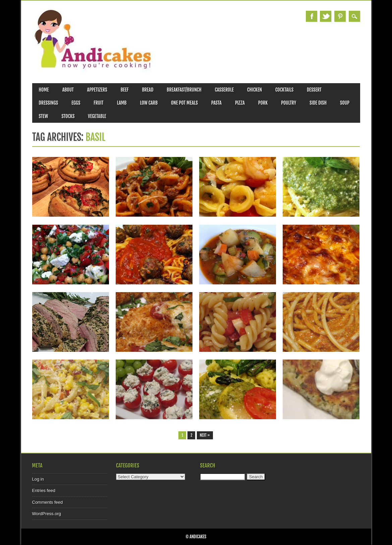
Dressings (49, 103)
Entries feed (44, 490)
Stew (44, 116)
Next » (205, 435)
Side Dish (318, 103)
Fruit (98, 103)
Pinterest (340, 16)
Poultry (289, 103)
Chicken (255, 90)
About (68, 90)
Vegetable (97, 116)
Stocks (68, 116)
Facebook (312, 16)
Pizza (240, 103)
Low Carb (149, 103)
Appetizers (97, 90)
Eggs (76, 103)
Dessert (314, 90)
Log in (38, 479)
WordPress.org (47, 514)
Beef (125, 90)
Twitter (326, 16)
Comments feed (48, 502)
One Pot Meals (184, 103)
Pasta (216, 103)
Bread (148, 90)
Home (44, 90)
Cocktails (284, 90)
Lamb (122, 103)
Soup (345, 103)
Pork (263, 103)
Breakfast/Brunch (184, 90)
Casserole (224, 90)
